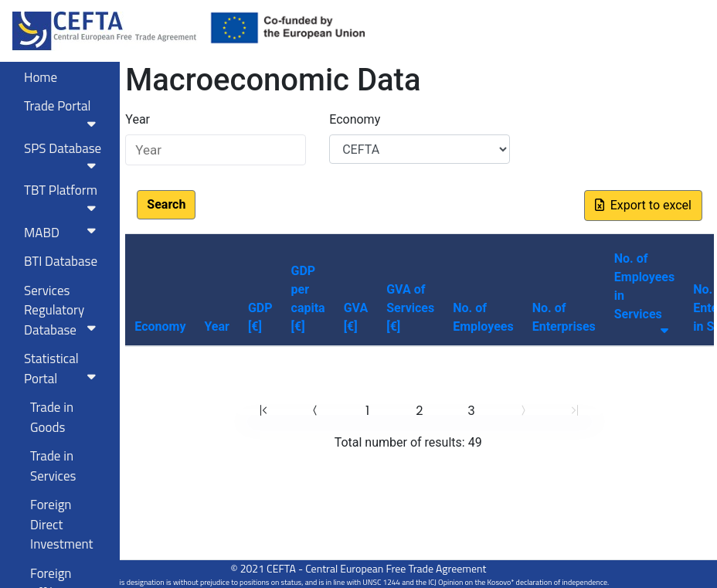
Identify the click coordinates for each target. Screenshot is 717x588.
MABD (63, 233)
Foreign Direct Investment (62, 524)
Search (166, 204)
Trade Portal (63, 113)
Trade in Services (53, 466)
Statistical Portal (63, 369)
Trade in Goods (52, 417)
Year (138, 119)
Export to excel (643, 205)
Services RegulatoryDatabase (63, 310)
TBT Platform (63, 197)
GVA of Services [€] (410, 308)
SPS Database (63, 155)
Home (41, 77)
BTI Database (61, 261)
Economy (355, 119)
